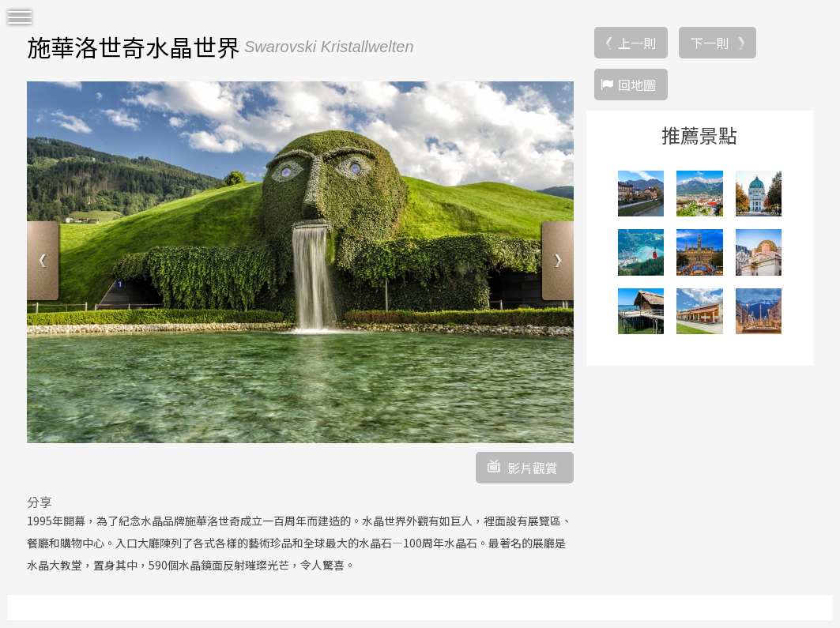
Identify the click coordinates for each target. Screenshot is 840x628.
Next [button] (556, 263)
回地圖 (637, 85)
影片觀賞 (533, 468)
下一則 (710, 43)
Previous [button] (45, 263)
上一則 (637, 43)
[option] (300, 262)
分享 (40, 502)
